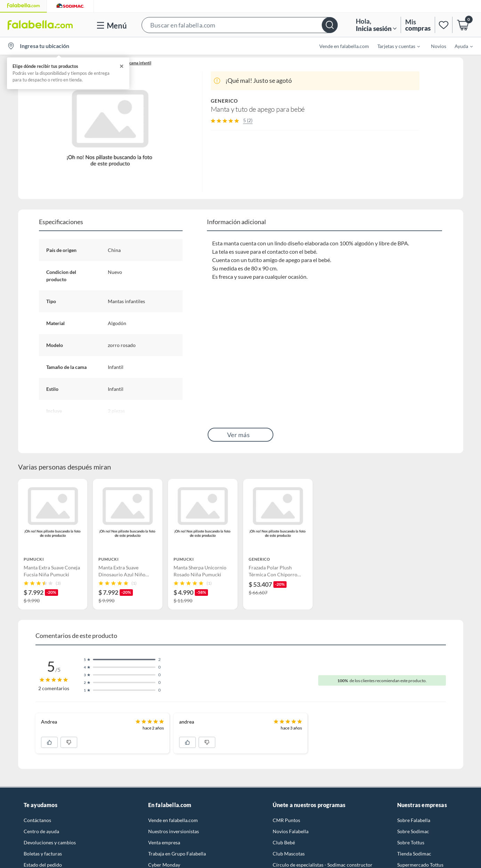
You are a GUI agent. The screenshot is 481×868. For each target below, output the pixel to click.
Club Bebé (284, 842)
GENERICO (225, 101)
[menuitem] (394, 46)
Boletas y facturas (43, 854)
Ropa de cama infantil (133, 63)
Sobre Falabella (414, 820)
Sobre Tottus (411, 842)
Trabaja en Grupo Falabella (177, 854)
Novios (439, 46)
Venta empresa (164, 842)
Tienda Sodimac (414, 854)
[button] (240, 25)
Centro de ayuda (41, 831)
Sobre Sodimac (413, 831)
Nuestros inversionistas (174, 831)
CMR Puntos (286, 820)
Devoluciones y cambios (50, 842)
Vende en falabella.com (344, 46)
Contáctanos (37, 820)
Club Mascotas (289, 854)
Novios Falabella (291, 831)
